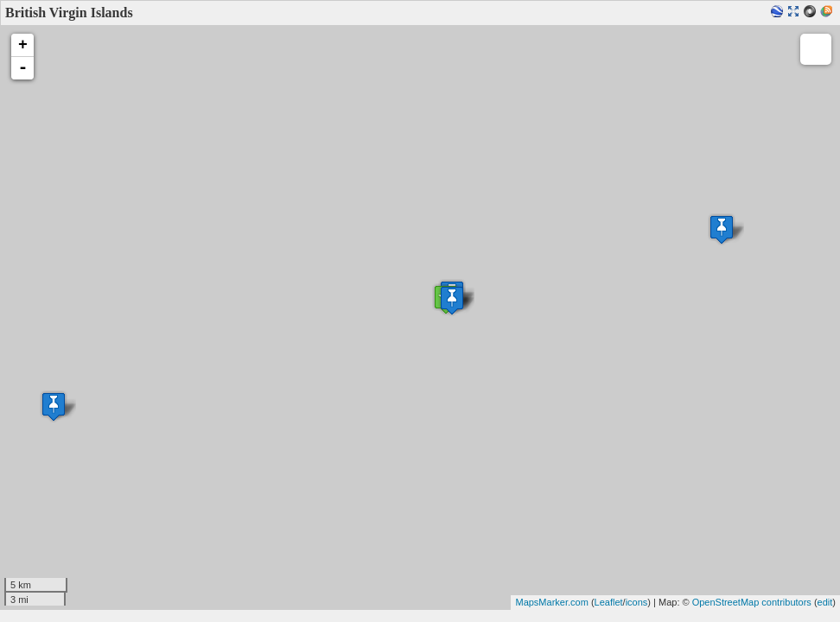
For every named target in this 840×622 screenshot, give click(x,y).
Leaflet (609, 602)
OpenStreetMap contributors (752, 602)
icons (637, 602)
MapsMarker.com (551, 602)
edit (825, 602)
